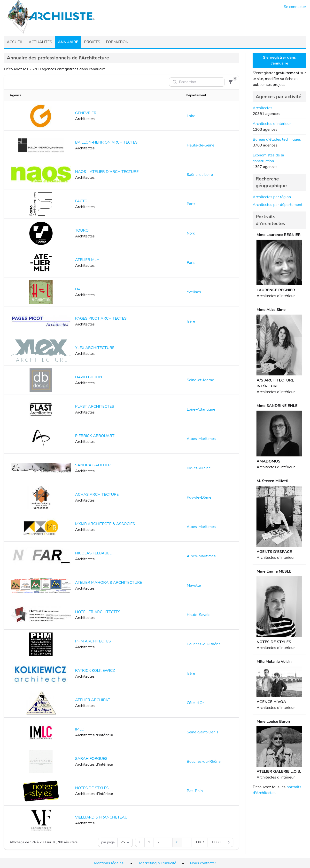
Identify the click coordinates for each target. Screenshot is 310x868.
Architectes (262, 108)
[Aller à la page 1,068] (216, 842)
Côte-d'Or (195, 703)
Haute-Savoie (199, 615)
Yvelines (194, 292)
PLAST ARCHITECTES (95, 406)
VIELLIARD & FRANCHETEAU (101, 817)
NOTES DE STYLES (92, 788)
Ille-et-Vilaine (199, 468)
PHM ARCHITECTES (93, 641)
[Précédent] (140, 842)
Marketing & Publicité (158, 863)
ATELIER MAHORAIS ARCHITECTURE (109, 583)
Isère (191, 321)
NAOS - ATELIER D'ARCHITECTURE (107, 172)
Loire (191, 116)
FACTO (81, 201)
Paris (191, 204)
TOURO (82, 230)
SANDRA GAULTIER (93, 465)
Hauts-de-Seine (201, 145)
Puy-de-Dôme (199, 497)
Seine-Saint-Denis (203, 732)
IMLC (80, 729)
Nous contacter (203, 863)
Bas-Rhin (195, 791)
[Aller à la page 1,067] (200, 842)
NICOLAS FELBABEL (93, 553)
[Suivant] (229, 842)
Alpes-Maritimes (201, 439)
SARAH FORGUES (91, 759)
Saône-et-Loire (200, 175)
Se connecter (295, 7)
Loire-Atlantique (201, 409)
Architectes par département (277, 205)
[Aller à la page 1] (149, 842)
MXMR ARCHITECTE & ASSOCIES (105, 524)
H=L (79, 289)
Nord (191, 233)
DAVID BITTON (89, 377)
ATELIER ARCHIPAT (93, 700)
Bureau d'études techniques (277, 139)
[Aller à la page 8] (177, 842)
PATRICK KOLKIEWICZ (95, 671)
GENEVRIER (86, 113)
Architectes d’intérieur (272, 124)
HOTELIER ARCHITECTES (98, 612)
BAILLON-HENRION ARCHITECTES (106, 142)
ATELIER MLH (87, 260)
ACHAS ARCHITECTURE (97, 495)
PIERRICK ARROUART (95, 436)
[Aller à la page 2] (158, 842)
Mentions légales (109, 863)
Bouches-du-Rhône (204, 644)
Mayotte (194, 585)
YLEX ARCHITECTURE (95, 348)
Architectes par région (272, 197)
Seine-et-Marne (200, 380)
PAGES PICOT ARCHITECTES (101, 318)
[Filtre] (231, 82)
